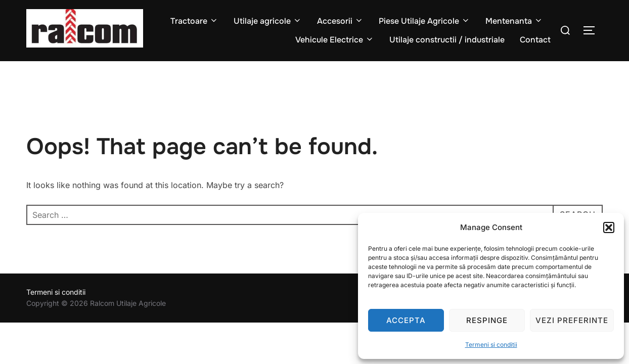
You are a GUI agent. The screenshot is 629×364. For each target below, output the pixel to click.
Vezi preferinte (572, 320)
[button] (609, 227)
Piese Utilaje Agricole (424, 21)
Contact (535, 40)
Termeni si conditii (491, 345)
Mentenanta (514, 21)
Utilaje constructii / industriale (447, 40)
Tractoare (194, 21)
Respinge (487, 320)
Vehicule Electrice (335, 40)
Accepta (406, 320)
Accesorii (340, 21)
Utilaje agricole (268, 21)
